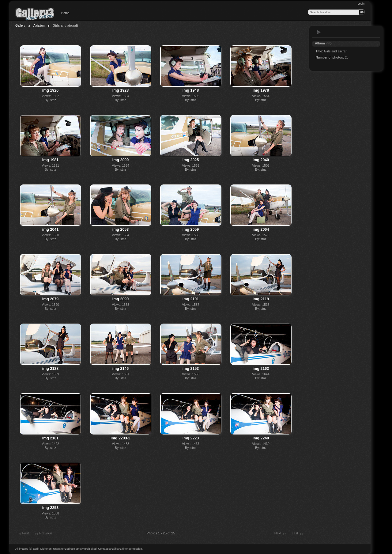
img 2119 (261, 299)
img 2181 (50, 438)
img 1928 (121, 90)
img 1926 (50, 90)
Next (281, 534)
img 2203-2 (120, 438)
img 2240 (261, 438)
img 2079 (50, 299)
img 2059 (191, 230)
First (23, 534)
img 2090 (121, 299)
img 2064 (261, 230)
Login (361, 4)
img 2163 (261, 369)
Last (298, 534)
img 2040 (261, 160)
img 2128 (50, 369)
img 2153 (191, 369)
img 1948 (191, 90)
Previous (43, 534)
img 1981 (50, 160)
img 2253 (50, 508)
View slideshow (319, 32)
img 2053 (121, 230)
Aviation (39, 26)
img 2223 (191, 438)
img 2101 (191, 299)
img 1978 (261, 90)
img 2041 (50, 230)
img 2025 (191, 160)
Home (65, 13)
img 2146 (121, 369)
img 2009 (121, 160)
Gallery (20, 26)
